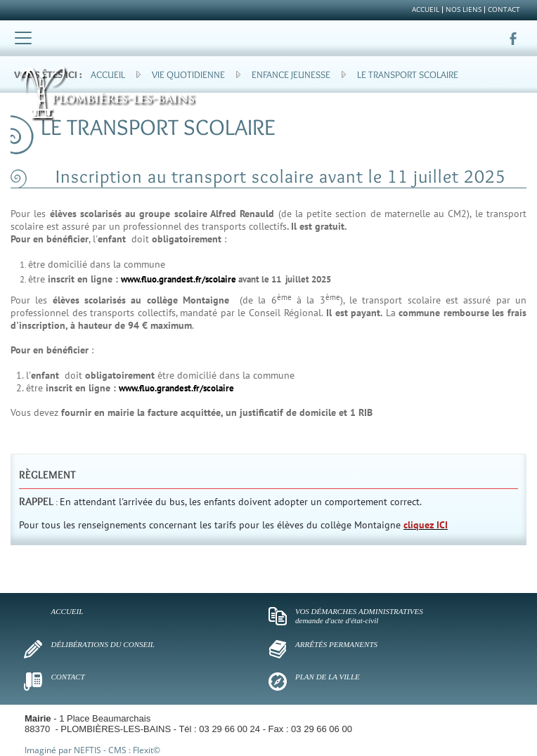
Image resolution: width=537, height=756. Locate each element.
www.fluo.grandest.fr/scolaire (179, 279)
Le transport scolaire (408, 74)
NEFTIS (88, 750)
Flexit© (147, 750)
